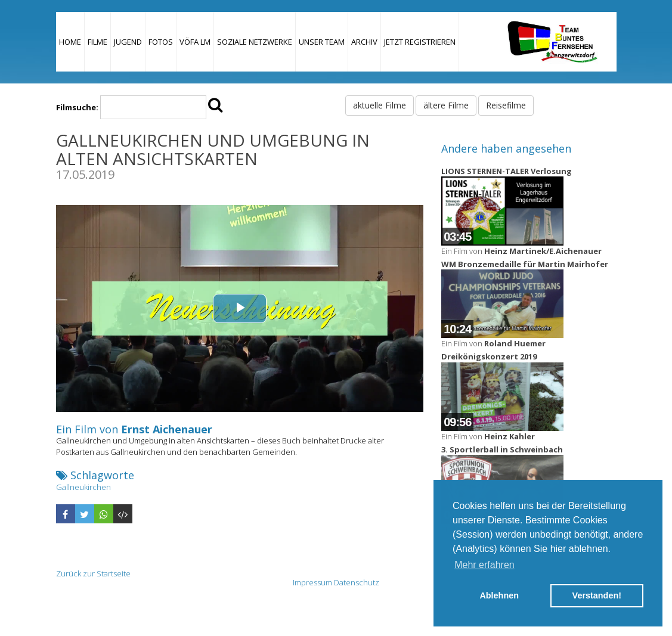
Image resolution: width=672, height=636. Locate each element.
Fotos (161, 42)
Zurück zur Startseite (93, 573)
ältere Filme (446, 105)
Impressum (312, 582)
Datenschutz (357, 582)
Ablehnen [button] (499, 595)
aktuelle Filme (380, 105)
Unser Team (322, 42)
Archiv (364, 42)
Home (70, 42)
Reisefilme (506, 105)
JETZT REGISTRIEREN (420, 42)
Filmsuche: (77, 107)
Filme (97, 42)
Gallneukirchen (83, 487)
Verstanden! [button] (597, 595)
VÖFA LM (195, 42)
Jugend (128, 42)
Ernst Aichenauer (167, 429)
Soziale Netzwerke (255, 42)
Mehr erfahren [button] (484, 565)
